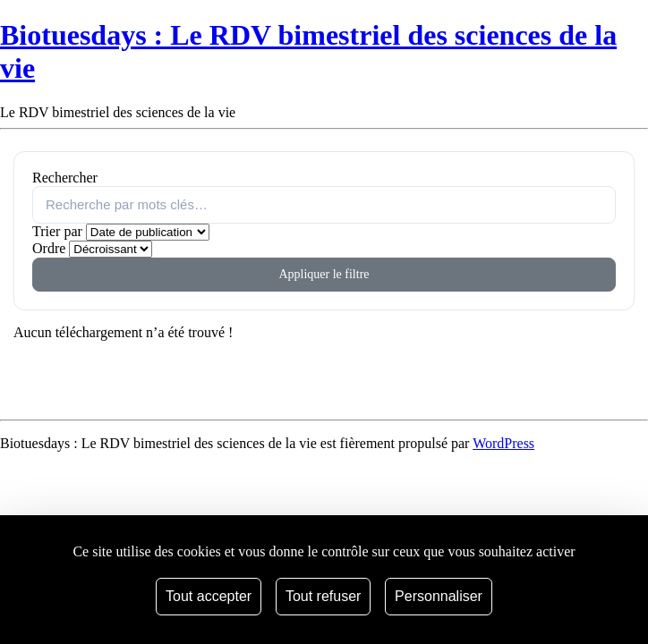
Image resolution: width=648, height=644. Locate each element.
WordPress (503, 443)
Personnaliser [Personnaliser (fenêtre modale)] (439, 596)
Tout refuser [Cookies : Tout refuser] (323, 596)
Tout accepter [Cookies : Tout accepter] (209, 596)
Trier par (57, 231)
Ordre (49, 248)
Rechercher (65, 178)
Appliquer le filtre (324, 274)
